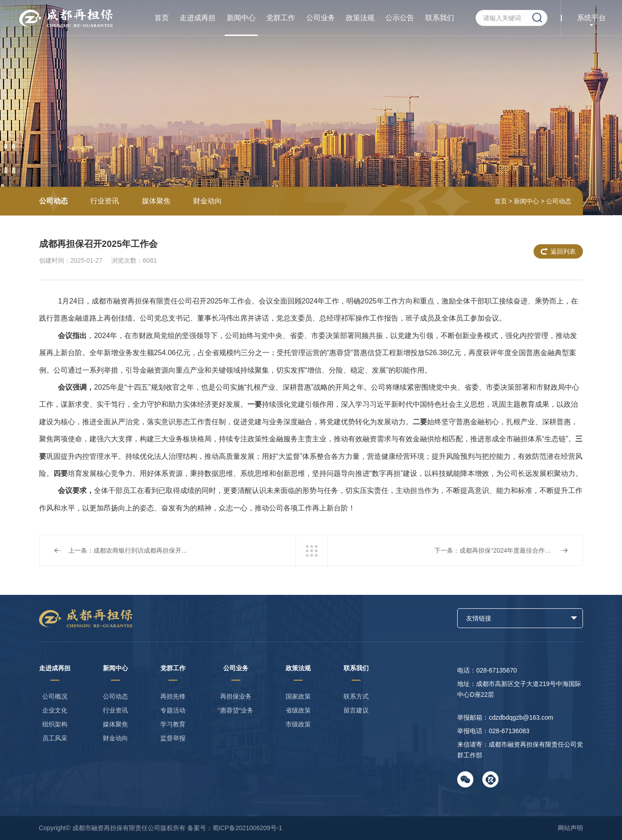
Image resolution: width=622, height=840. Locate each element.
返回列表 (563, 251)
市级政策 (298, 724)
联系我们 (440, 18)
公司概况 (55, 696)
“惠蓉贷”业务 (236, 710)
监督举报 (173, 738)
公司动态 (53, 201)
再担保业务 (236, 696)
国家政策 (298, 696)
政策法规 (360, 18)
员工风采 (55, 738)
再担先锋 (173, 696)
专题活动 (173, 710)
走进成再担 (198, 18)
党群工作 (281, 18)
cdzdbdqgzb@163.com (521, 717)
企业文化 (55, 710)
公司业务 (321, 18)
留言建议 (356, 710)
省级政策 (298, 710)
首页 (162, 18)
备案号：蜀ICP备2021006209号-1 (235, 828)
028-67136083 (509, 731)
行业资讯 (105, 201)
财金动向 (207, 201)
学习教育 (173, 724)
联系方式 (356, 696)
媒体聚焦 (156, 201)
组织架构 (55, 724)
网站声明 (570, 828)
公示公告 (400, 18)
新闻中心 (241, 18)
